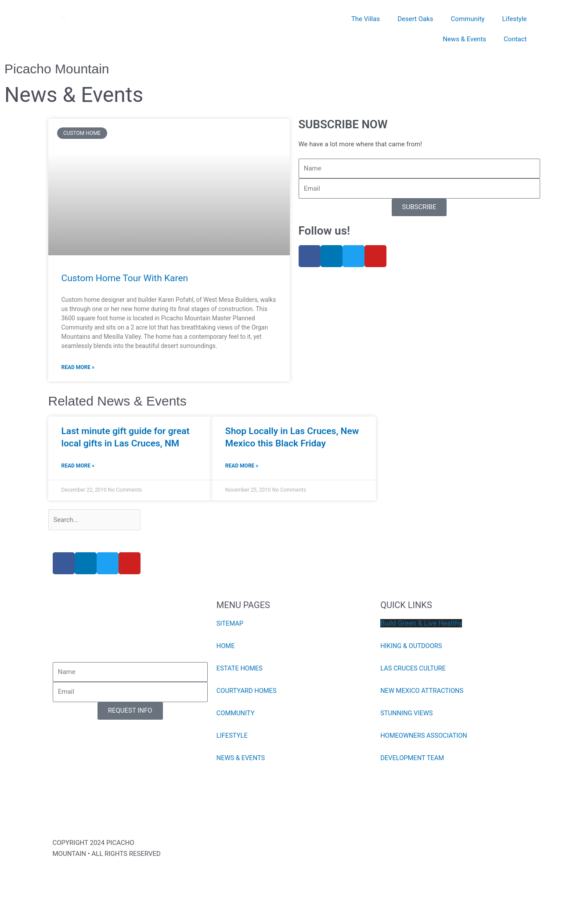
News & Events (464, 39)
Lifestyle (514, 19)
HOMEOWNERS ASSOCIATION (425, 736)
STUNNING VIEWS (407, 714)
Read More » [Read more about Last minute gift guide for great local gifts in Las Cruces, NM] (78, 466)
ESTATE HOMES (240, 669)
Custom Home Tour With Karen (125, 278)
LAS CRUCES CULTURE (414, 669)
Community (468, 19)
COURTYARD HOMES (247, 692)
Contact (515, 39)
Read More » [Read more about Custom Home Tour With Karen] (78, 367)
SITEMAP (230, 624)
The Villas (366, 19)
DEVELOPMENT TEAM (413, 759)
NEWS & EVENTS (241, 759)
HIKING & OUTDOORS (412, 647)
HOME (226, 647)
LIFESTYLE (233, 736)
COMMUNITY (236, 714)
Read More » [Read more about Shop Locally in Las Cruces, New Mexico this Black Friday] (242, 466)
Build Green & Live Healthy (421, 624)
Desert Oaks (415, 19)
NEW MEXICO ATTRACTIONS (423, 692)
